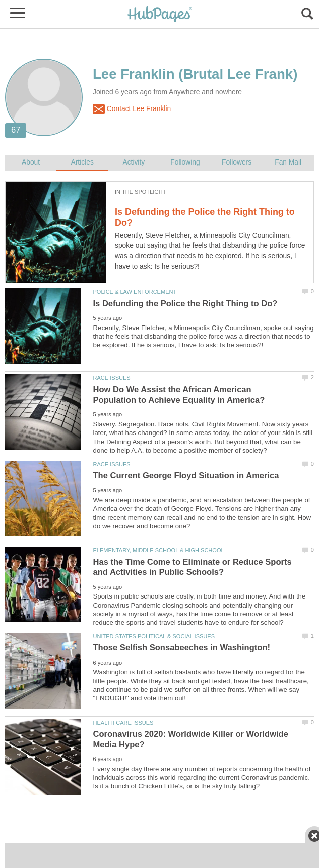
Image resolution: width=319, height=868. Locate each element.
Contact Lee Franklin (132, 109)
